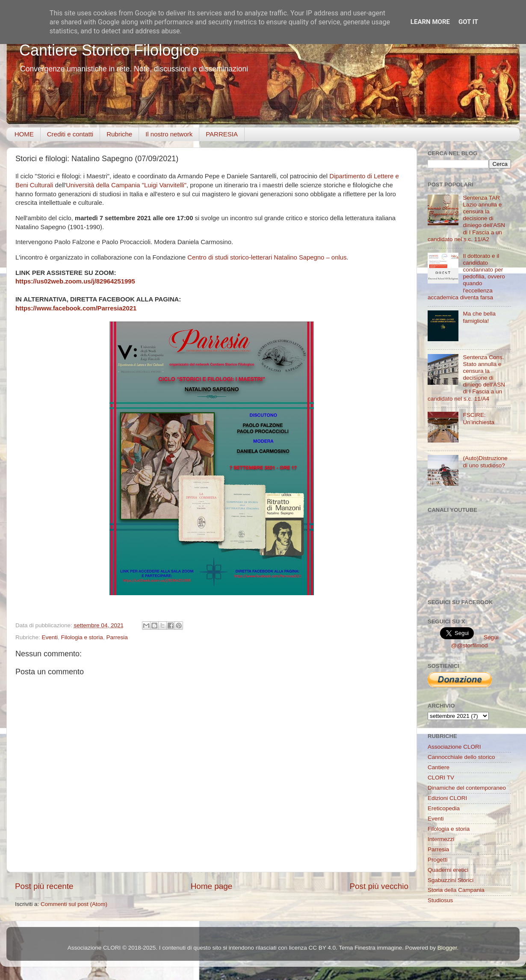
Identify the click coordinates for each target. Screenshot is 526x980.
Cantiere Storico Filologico (109, 50)
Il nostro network (169, 134)
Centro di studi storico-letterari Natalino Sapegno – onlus (267, 257)
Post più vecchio (379, 886)
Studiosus (440, 900)
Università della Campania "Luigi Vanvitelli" (126, 185)
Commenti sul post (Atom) (74, 904)
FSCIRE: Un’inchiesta (479, 418)
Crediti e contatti (70, 134)
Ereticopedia (444, 808)
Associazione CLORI (454, 747)
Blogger (447, 948)
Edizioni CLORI (447, 798)
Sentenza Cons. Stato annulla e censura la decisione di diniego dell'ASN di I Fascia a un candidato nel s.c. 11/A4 (466, 378)
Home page (212, 886)
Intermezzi (441, 839)
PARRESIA (222, 134)
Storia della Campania (456, 890)
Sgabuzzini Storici (451, 880)
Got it (468, 22)
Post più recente (44, 886)
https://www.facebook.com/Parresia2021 (76, 308)
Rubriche (119, 134)
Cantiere (439, 767)
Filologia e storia (82, 637)
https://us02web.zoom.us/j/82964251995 (75, 281)
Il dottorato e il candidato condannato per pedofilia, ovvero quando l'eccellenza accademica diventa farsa (466, 277)
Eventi (50, 637)
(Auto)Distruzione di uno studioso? (485, 462)
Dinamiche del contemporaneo (467, 788)
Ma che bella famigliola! (479, 317)
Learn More (430, 22)
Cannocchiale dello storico (461, 757)
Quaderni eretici (448, 870)
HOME (24, 134)
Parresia (117, 637)
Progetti (438, 860)
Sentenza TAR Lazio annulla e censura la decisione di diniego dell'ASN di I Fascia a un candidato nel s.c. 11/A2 (466, 218)
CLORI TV (441, 778)
